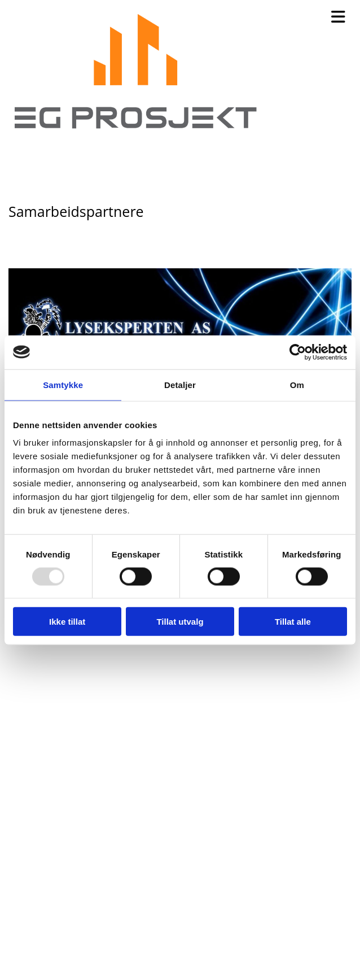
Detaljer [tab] (180, 384)
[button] (315, 18)
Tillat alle (293, 622)
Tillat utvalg (180, 622)
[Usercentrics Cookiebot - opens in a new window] (298, 352)
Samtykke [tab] (63, 384)
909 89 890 (38, 929)
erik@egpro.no (47, 949)
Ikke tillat (67, 622)
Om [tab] (297, 384)
